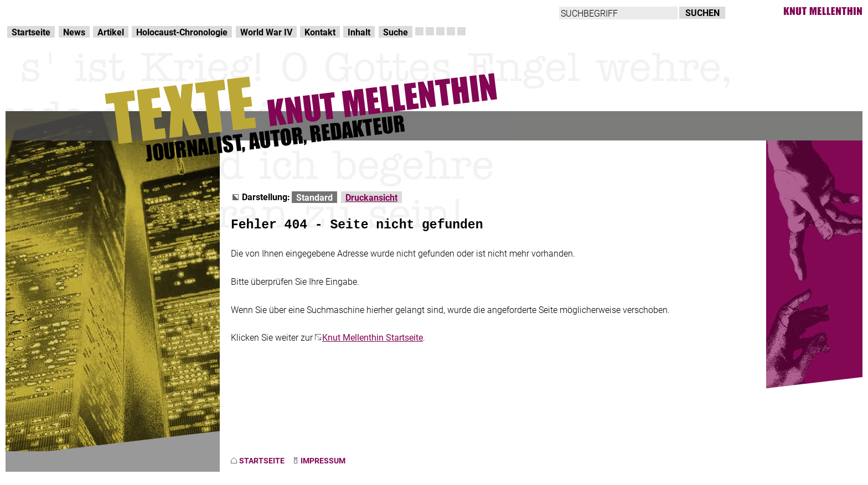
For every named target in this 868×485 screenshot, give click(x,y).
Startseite (31, 32)
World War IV (266, 32)
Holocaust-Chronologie (182, 32)
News (74, 32)
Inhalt (359, 32)
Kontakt (320, 32)
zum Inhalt (142, 11)
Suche (396, 32)
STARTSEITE (262, 460)
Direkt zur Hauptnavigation (59, 11)
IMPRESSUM (323, 460)
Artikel (111, 32)
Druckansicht (371, 197)
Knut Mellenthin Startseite (373, 337)
